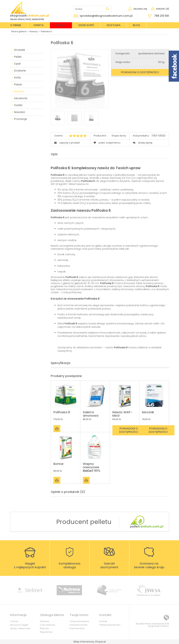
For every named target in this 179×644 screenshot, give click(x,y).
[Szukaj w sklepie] (89, 9)
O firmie (14, 621)
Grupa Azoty (119, 136)
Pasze (18, 85)
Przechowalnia (77, 628)
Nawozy (19, 91)
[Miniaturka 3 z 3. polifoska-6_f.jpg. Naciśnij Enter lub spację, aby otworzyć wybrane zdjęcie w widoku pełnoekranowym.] (91, 118)
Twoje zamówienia (79, 621)
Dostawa (45, 621)
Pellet (18, 57)
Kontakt (103, 621)
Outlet (18, 105)
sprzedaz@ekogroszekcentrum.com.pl (106, 16)
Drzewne (20, 71)
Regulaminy (46, 632)
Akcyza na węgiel (19, 625)
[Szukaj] (108, 9)
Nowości (20, 112)
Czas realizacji (47, 625)
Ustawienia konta (79, 625)
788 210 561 (162, 16)
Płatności (45, 628)
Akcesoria (21, 98)
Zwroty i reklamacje (20, 628)
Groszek (20, 50)
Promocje (20, 119)
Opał (17, 64)
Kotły (17, 78)
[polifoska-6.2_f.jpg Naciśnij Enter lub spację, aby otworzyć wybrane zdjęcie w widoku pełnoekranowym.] (80, 79)
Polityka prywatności (110, 625)
